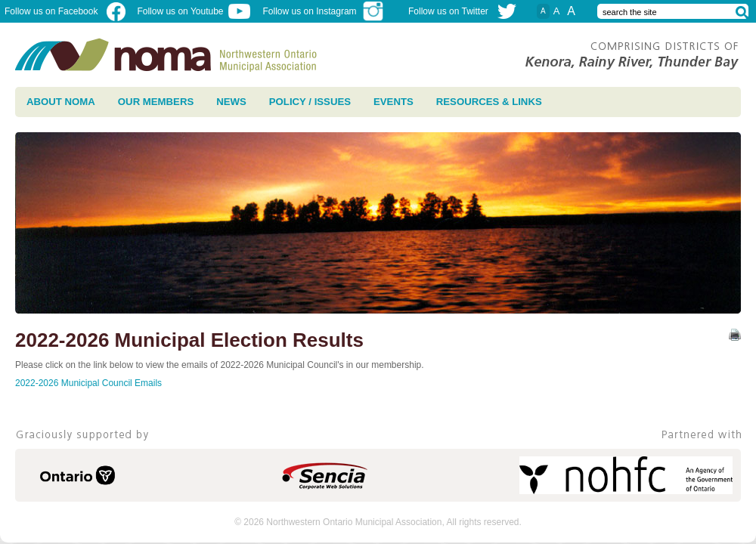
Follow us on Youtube (193, 11)
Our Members (156, 102)
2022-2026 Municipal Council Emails (88, 383)
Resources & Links (489, 102)
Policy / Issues (310, 102)
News (231, 102)
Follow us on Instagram (324, 11)
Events (393, 102)
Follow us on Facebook (65, 11)
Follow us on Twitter (448, 11)
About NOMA (61, 102)
